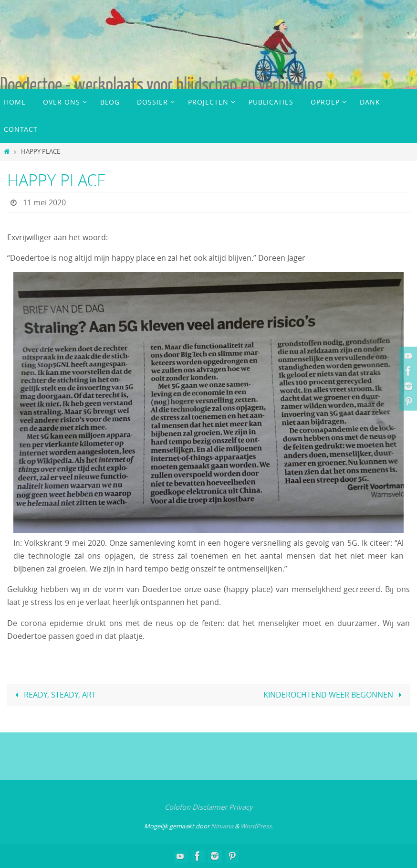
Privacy (241, 807)
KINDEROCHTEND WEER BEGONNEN (334, 695)
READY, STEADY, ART (53, 695)
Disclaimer (210, 807)
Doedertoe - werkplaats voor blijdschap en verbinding (161, 85)
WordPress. (257, 826)
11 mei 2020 (44, 202)
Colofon (177, 807)
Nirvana (222, 826)
